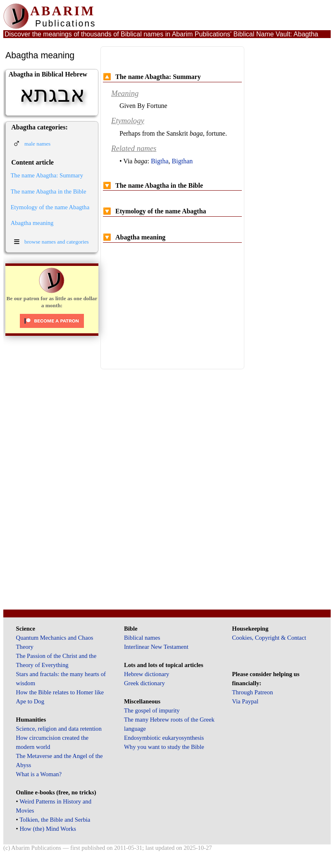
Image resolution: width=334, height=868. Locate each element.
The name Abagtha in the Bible (49, 191)
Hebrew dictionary (147, 674)
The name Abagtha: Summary (47, 175)
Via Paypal (245, 701)
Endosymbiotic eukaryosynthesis (164, 738)
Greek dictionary (144, 683)
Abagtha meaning (32, 223)
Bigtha (160, 161)
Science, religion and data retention (59, 729)
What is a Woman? (39, 774)
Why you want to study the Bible (164, 747)
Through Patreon (252, 692)
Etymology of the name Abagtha (50, 207)
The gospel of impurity (152, 710)
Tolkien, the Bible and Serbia (55, 820)
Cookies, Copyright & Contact (269, 638)
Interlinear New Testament (156, 647)
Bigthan (183, 161)
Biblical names (142, 638)
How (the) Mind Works (48, 829)
